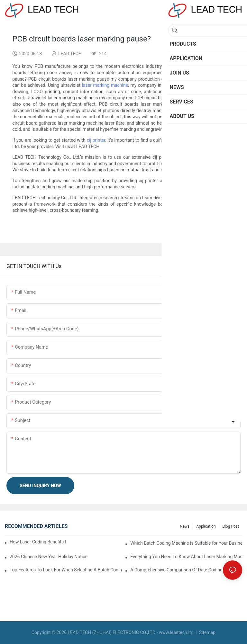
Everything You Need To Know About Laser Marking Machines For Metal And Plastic (186, 557)
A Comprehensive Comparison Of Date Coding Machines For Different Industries (186, 570)
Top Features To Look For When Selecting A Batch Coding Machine (66, 570)
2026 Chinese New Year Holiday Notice (49, 557)
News (185, 526)
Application (206, 526)
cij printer (96, 140)
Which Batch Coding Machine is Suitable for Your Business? (186, 543)
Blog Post (231, 526)
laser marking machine (211, 79)
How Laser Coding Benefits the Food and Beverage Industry (38, 542)
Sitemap (207, 632)
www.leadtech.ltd (176, 632)
